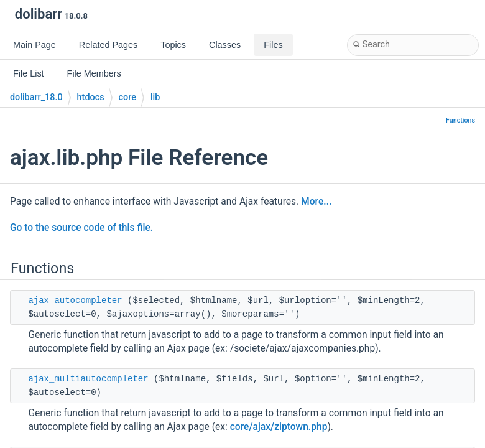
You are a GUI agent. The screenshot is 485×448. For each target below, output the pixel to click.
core (127, 97)
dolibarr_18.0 (36, 97)
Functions (460, 120)
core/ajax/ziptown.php (279, 427)
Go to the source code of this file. (81, 228)
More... (316, 202)
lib (155, 97)
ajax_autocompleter (75, 301)
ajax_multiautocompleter (88, 379)
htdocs (91, 97)
